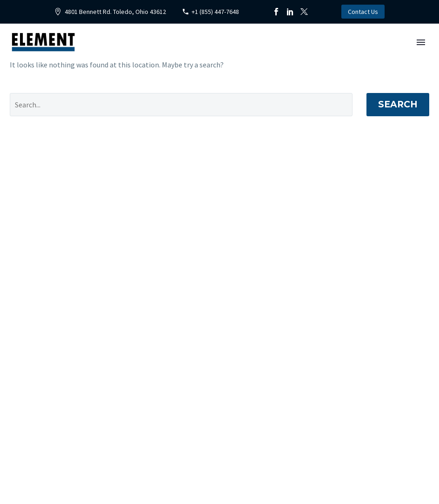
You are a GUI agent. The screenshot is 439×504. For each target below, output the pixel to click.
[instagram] (276, 465)
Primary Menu (421, 42)
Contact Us (363, 12)
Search (398, 104)
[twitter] (255, 465)
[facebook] (235, 465)
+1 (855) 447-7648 (215, 12)
